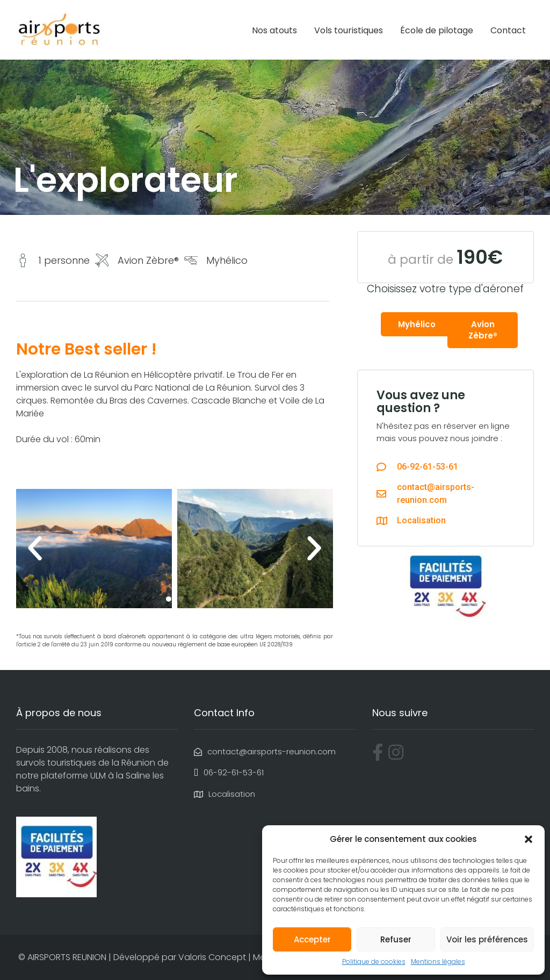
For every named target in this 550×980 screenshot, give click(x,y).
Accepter (312, 939)
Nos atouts (274, 30)
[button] (529, 839)
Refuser (396, 939)
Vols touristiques (349, 30)
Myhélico (417, 324)
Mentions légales (438, 961)
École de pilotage (437, 30)
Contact (508, 30)
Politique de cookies (374, 961)
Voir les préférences (487, 939)
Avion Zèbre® (483, 330)
